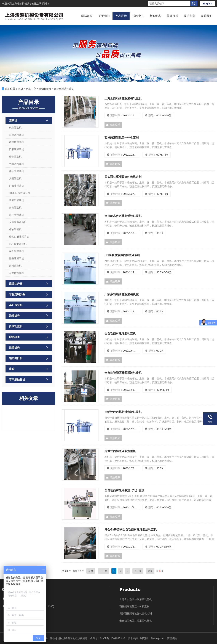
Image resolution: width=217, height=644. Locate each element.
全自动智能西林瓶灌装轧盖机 (123, 373)
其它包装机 (16, 305)
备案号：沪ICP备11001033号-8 (108, 638)
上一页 (104, 571)
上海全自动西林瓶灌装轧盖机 (123, 98)
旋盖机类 (14, 348)
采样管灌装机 (17, 215)
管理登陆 (172, 638)
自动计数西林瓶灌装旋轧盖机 (123, 412)
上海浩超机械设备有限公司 (27, 4)
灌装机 (13, 120)
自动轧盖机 (45, 89)
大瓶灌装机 (15, 178)
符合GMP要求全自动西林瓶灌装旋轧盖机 (130, 530)
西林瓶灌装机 (17, 142)
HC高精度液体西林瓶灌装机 (122, 255)
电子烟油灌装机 (18, 244)
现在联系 (113, 125)
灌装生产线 (16, 284)
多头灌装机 (15, 208)
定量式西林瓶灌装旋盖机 (120, 451)
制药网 (144, 638)
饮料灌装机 (15, 266)
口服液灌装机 (17, 149)
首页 (21, 89)
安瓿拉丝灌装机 (18, 222)
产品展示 (121, 16)
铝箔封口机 (16, 358)
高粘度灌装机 (17, 273)
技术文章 (189, 16)
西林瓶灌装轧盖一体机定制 (122, 138)
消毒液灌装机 (17, 186)
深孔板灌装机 (17, 251)
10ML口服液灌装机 (20, 193)
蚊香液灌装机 (17, 258)
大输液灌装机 (17, 164)
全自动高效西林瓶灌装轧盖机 (123, 216)
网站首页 (87, 16)
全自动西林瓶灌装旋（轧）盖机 (124, 490)
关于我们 (104, 16)
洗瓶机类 (14, 316)
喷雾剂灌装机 (17, 200)
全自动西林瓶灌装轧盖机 (120, 334)
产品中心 (31, 89)
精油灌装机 (15, 229)
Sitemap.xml (157, 638)
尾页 (150, 571)
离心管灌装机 (17, 171)
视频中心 (138, 16)
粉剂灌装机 (15, 157)
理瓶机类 (14, 337)
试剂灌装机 (15, 128)
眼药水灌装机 (17, 135)
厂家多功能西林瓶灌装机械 (122, 294)
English (208, 4)
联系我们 (207, 16)
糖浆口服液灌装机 (19, 237)
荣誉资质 (172, 16)
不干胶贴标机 (17, 379)
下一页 (138, 571)
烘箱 (12, 369)
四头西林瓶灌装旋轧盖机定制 (123, 177)
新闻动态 (155, 16)
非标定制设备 (17, 294)
